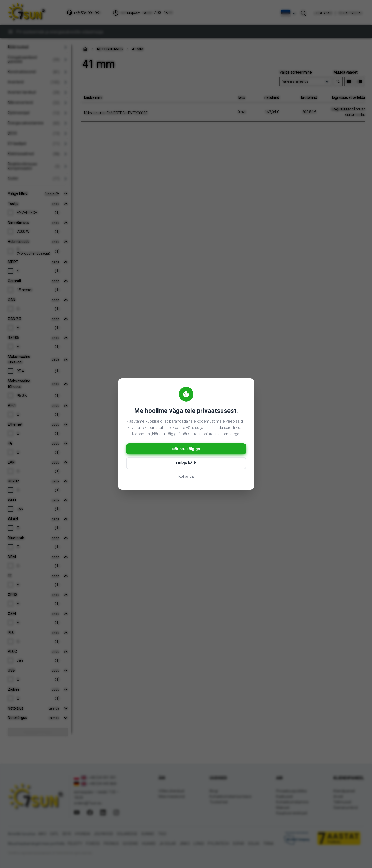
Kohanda (186, 477)
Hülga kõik (186, 463)
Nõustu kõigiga (186, 449)
